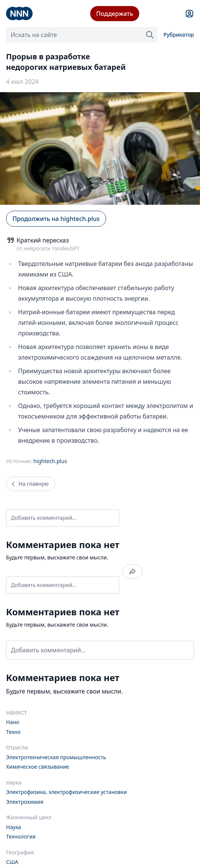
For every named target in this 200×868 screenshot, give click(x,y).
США (12, 862)
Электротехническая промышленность (56, 757)
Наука (14, 827)
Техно (13, 732)
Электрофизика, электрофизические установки (66, 792)
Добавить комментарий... (44, 518)
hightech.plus (50, 461)
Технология (21, 836)
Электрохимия (25, 802)
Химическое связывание (38, 767)
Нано (13, 722)
